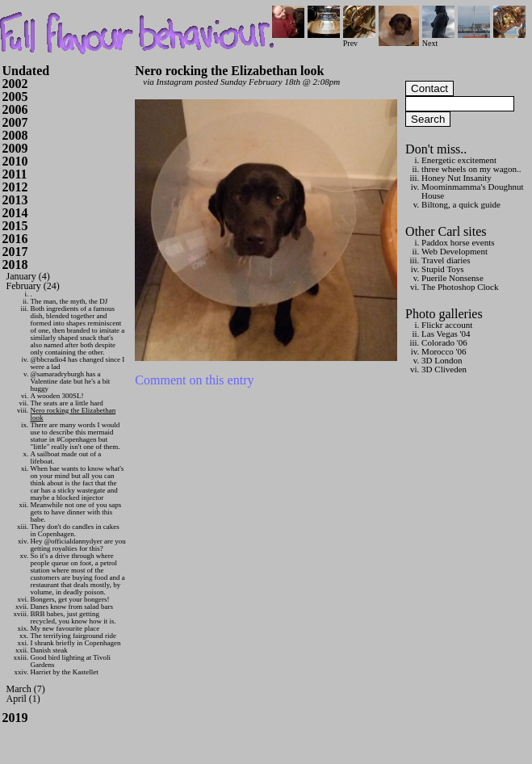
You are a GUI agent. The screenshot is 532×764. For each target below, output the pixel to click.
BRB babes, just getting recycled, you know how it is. (73, 617)
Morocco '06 (444, 351)
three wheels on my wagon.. (471, 169)
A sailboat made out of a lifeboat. (66, 458)
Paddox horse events (458, 242)
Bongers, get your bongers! (70, 599)
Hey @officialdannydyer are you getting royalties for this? (78, 545)
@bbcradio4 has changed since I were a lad (78, 363)
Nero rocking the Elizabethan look (73, 414)
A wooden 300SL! (57, 396)
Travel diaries (446, 260)
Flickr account (447, 325)
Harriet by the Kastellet (65, 672)
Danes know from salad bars (72, 607)
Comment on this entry (194, 380)
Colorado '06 (444, 342)
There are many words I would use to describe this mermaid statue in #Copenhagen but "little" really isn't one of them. (75, 436)
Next (438, 39)
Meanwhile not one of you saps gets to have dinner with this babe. (76, 512)
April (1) (23, 699)
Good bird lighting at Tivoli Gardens (71, 661)
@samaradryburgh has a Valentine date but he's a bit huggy (71, 381)
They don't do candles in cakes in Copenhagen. (75, 530)
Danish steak (49, 650)
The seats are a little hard (67, 403)
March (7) (26, 689)
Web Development (455, 251)
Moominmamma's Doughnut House (472, 191)
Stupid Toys (443, 269)
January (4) (28, 276)
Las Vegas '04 (446, 334)
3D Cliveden (444, 369)
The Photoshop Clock (460, 287)
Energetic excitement (459, 160)
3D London (442, 360)
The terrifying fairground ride (74, 636)
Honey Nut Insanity (457, 178)
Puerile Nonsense (452, 278)
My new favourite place (65, 628)
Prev (359, 39)
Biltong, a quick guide (461, 204)
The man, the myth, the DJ (69, 301)
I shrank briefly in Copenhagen (76, 643)
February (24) (33, 286)
